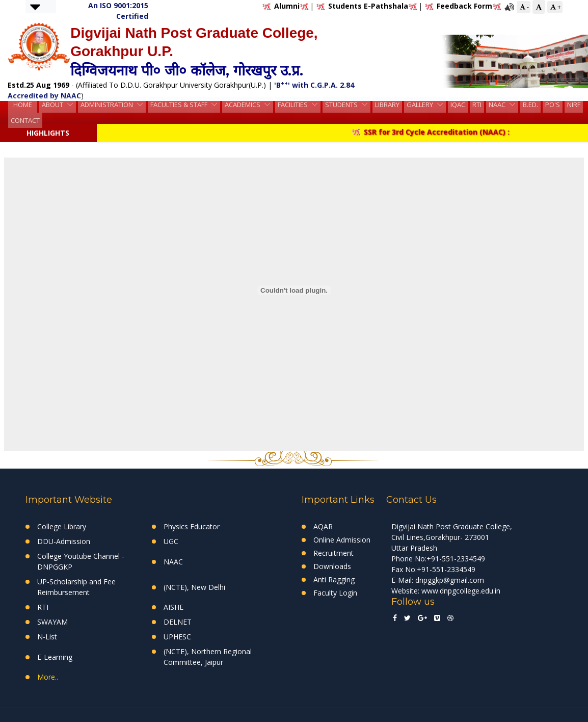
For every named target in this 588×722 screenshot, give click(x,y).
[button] (35, 7)
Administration (108, 106)
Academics (243, 106)
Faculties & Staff (180, 106)
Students (342, 106)
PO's (553, 106)
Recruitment (333, 553)
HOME (23, 106)
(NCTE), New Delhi (194, 587)
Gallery (421, 106)
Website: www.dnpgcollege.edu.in (446, 591)
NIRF (574, 106)
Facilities (293, 106)
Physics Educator (192, 526)
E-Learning (55, 657)
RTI (477, 106)
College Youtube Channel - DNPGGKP (81, 561)
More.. (48, 677)
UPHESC (177, 637)
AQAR (323, 526)
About (53, 106)
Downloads (332, 566)
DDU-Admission (64, 541)
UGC (171, 541)
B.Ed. (530, 106)
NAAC (498, 106)
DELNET (178, 622)
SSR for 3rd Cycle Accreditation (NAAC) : (438, 132)
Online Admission (342, 540)
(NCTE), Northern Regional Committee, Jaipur (208, 657)
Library (387, 106)
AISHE (173, 607)
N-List (47, 637)
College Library (62, 526)
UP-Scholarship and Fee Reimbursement (76, 587)
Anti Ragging (334, 579)
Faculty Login (335, 593)
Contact (25, 119)
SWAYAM (52, 622)
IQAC (458, 106)
